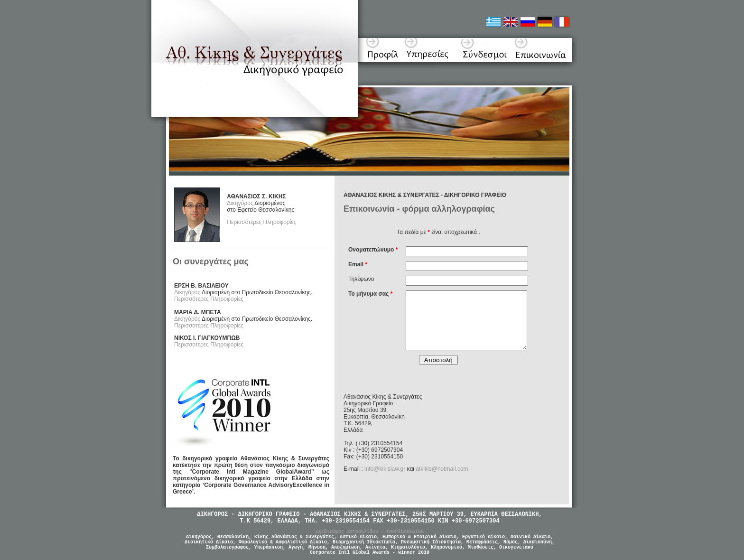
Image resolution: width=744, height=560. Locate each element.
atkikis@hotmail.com (442, 469)
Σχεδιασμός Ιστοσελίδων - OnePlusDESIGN (370, 532)
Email (358, 264)
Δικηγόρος (240, 203)
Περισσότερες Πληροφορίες (261, 222)
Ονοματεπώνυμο (373, 250)
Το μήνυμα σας (370, 294)
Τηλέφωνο (361, 279)
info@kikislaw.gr (385, 469)
